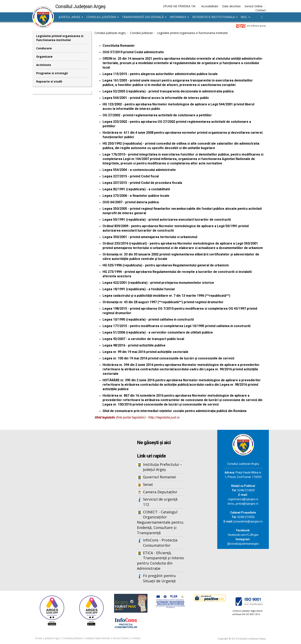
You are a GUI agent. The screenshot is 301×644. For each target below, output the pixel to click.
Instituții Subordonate (98, 638)
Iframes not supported (72, 497)
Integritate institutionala (215, 17)
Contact (261, 10)
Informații (179, 17)
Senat (148, 484)
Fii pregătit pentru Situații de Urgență (159, 578)
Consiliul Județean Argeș (110, 33)
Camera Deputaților (160, 492)
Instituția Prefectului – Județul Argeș (163, 467)
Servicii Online (254, 6)
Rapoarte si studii (49, 81)
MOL (245, 17)
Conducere (44, 48)
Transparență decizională (144, 17)
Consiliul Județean (103, 17)
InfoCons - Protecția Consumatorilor (160, 543)
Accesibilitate (210, 6)
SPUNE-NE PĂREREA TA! (179, 6)
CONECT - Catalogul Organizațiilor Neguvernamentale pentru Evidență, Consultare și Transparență (160, 522)
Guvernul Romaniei (160, 477)
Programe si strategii (52, 73)
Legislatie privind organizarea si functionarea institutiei (60, 38)
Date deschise (231, 6)
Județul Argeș (71, 17)
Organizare (44, 57)
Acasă (39, 638)
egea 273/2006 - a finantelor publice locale (137, 196)
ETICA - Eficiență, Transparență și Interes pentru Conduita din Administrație (160, 561)
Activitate (44, 65)
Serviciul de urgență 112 (160, 502)
